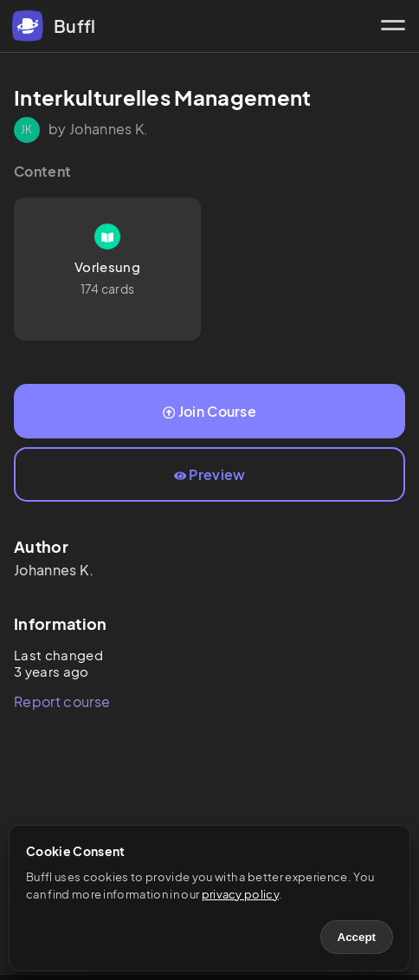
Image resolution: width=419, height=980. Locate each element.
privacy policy (240, 894)
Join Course (209, 411)
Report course (62, 701)
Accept (357, 937)
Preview (210, 474)
